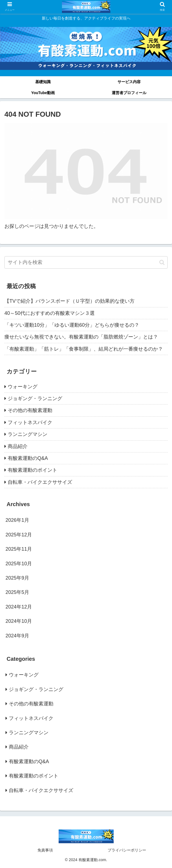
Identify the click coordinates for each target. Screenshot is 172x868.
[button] (162, 262)
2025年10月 (19, 564)
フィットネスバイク (30, 422)
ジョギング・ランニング (35, 398)
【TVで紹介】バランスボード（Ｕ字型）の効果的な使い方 (69, 301)
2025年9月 (17, 578)
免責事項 (45, 850)
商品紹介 (18, 446)
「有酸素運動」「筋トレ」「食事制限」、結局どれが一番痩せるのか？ (84, 349)
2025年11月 (19, 549)
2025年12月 (19, 535)
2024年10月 (19, 621)
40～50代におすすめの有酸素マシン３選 (50, 313)
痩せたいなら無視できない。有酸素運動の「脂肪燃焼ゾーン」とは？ (81, 337)
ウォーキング (23, 387)
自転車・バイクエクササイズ (40, 482)
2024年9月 (17, 636)
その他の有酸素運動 (30, 410)
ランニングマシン (28, 434)
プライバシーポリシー (127, 850)
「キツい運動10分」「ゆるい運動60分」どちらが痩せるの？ (72, 325)
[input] (86, 262)
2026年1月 (17, 520)
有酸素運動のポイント (32, 470)
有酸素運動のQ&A (28, 458)
